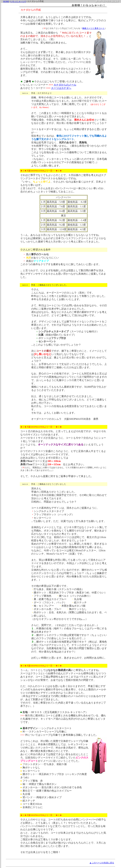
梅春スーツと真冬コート (94, 28)
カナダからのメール (65, 85)
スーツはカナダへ (61, 88)
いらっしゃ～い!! (18, 1)
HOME (6, 1)
